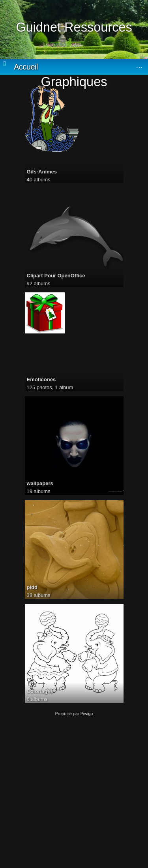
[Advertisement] (74, 790)
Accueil (26, 67)
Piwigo (87, 714)
